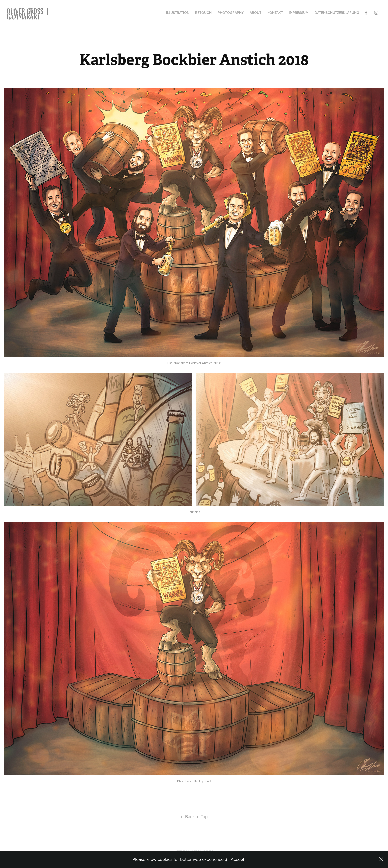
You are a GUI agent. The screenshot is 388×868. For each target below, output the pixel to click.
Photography (231, 13)
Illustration (178, 13)
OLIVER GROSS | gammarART (29, 14)
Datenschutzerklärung (337, 13)
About (255, 13)
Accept (237, 859)
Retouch (203, 13)
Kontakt (275, 13)
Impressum (299, 13)
